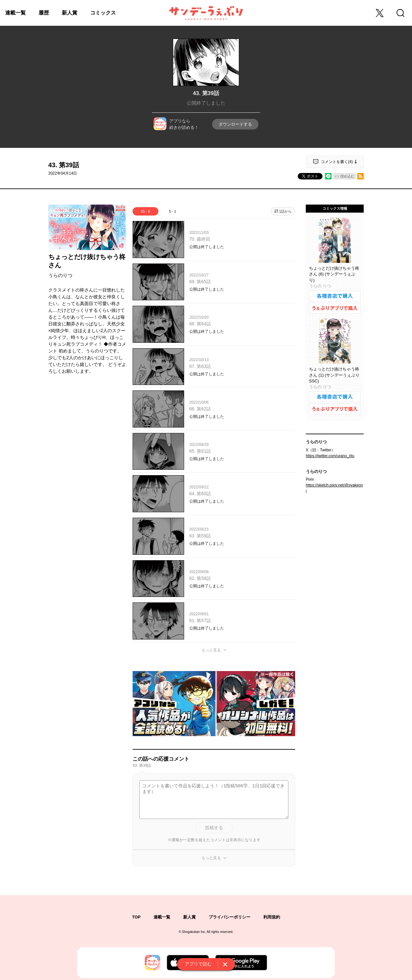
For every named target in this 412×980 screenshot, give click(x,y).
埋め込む (347, 176)
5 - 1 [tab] (173, 211)
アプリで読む (198, 964)
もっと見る (211, 650)
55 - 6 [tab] (145, 211)
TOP (136, 917)
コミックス (103, 13)
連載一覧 (15, 13)
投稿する (214, 828)
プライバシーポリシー (229, 917)
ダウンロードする (235, 124)
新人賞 (70, 13)
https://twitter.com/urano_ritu (330, 456)
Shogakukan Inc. (194, 932)
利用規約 (272, 917)
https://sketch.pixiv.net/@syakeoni (334, 488)
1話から (285, 211)
